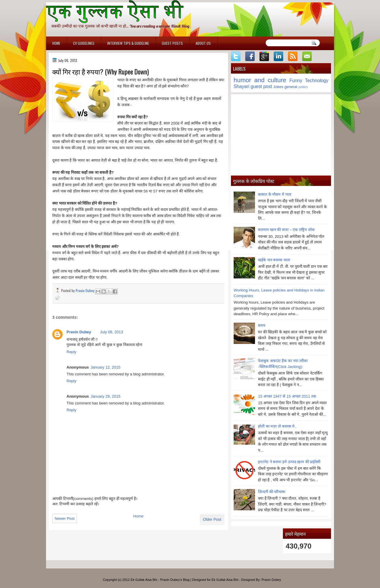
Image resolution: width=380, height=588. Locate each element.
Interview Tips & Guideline (128, 43)
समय (262, 325)
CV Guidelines (84, 43)
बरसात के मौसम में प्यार (274, 194)
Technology (317, 81)
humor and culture (260, 80)
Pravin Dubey (85, 290)
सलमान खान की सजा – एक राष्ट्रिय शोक (286, 230)
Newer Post (65, 518)
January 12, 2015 (105, 367)
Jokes (278, 87)
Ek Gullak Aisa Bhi (225, 580)
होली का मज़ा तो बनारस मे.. (277, 426)
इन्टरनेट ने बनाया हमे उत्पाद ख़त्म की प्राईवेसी (289, 462)
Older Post (212, 519)
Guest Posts (172, 43)
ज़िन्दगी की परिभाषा (272, 492)
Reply (71, 352)
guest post (261, 86)
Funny (296, 81)
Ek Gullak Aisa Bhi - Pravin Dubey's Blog (160, 580)
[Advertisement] (281, 134)
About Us (203, 43)
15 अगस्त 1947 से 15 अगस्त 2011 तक (287, 396)
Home (56, 43)
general (291, 87)
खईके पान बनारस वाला (274, 260)
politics (303, 87)
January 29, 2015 (105, 396)
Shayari (242, 86)
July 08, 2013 (111, 332)
